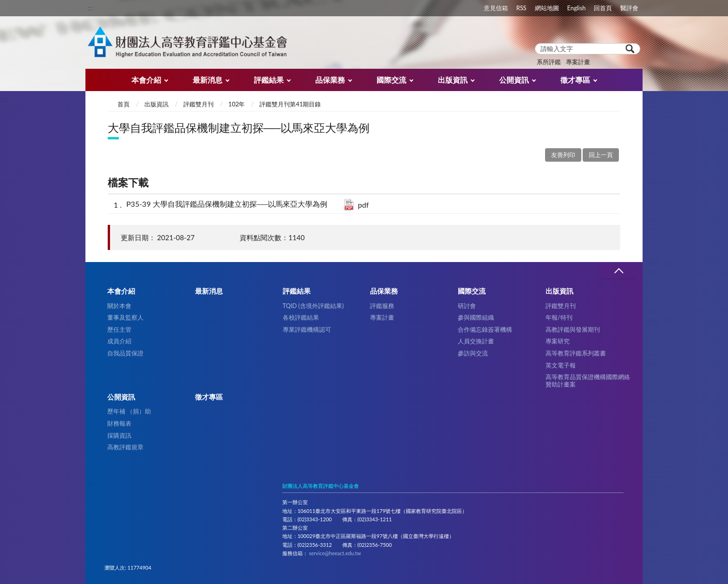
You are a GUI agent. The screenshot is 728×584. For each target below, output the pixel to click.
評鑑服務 (382, 306)
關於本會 (119, 306)
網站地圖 (547, 8)
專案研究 (558, 341)
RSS (521, 8)
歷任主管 (119, 329)
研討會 (467, 306)
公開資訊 (514, 80)
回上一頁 (601, 155)
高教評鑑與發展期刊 (573, 329)
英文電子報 (561, 365)
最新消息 (208, 80)
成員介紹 (119, 341)
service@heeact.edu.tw (335, 553)
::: (91, 8)
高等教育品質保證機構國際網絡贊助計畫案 (588, 380)
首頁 (123, 104)
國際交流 (391, 80)
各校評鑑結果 (301, 317)
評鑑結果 (269, 80)
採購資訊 (119, 435)
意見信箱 (496, 8)
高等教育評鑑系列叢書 (576, 353)
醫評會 (629, 8)
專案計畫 (578, 62)
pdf (364, 205)
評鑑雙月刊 (198, 104)
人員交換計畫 (476, 341)
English (577, 8)
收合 (618, 271)
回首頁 (603, 8)
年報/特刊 (559, 317)
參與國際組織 (476, 317)
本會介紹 (146, 80)
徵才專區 (575, 80)
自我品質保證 (125, 353)
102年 (237, 104)
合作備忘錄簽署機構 (485, 329)
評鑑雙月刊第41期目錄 (290, 104)
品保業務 (330, 80)
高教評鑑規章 (125, 447)
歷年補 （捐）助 (129, 411)
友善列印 (563, 155)
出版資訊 (453, 80)
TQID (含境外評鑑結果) (313, 306)
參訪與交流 (473, 353)
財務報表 (119, 423)
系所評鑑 (549, 62)
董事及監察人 (125, 317)
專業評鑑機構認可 (307, 329)
